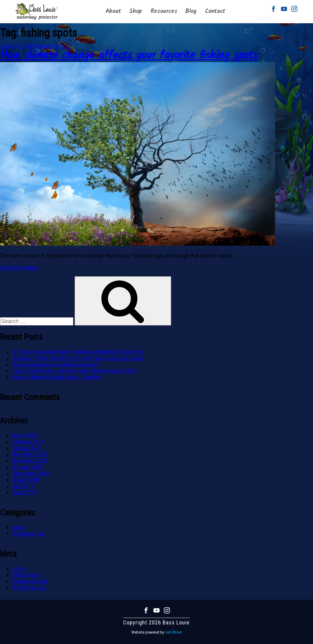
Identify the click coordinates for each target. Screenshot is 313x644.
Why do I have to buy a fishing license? (55, 365)
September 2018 (31, 473)
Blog (191, 11)
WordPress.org (29, 588)
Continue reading (19, 268)
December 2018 (30, 454)
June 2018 (24, 492)
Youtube (284, 9)
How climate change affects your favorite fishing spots (129, 56)
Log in (19, 569)
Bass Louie (37, 11)
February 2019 (28, 442)
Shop (135, 11)
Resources (164, 11)
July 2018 (23, 486)
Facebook (274, 9)
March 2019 (25, 435)
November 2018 (30, 461)
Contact (215, 11)
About (113, 11)
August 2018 (26, 480)
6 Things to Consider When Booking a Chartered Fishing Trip (78, 352)
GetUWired (173, 632)
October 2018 (27, 467)
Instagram (294, 9)
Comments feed (30, 581)
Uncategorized (28, 534)
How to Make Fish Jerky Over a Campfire (56, 377)
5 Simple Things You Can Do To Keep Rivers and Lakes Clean (78, 358)
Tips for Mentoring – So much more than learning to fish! (74, 371)
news (18, 527)
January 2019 (27, 448)
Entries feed (26, 575)
